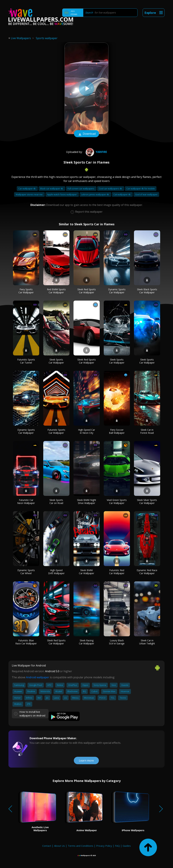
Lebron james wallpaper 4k (95, 194)
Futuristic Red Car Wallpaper (117, 572)
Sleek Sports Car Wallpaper (56, 361)
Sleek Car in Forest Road (147, 431)
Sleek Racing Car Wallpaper (86, 642)
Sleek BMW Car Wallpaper (86, 572)
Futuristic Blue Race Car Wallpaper (26, 642)
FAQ (117, 846)
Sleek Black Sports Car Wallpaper (147, 291)
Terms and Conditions (81, 846)
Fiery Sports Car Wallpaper (26, 291)
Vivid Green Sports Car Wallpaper (117, 502)
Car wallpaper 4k (27, 189)
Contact (47, 846)
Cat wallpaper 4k (122, 194)
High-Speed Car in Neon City (86, 431)
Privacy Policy (104, 846)
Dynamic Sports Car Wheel (26, 572)
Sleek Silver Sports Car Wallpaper (147, 502)
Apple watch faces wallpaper (62, 194)
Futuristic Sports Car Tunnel (26, 361)
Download (86, 134)
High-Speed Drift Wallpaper (56, 572)
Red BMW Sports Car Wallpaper (56, 291)
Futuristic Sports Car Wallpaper (56, 431)
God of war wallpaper (146, 194)
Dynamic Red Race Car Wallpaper (147, 572)
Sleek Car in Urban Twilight (147, 642)
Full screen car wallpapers (81, 189)
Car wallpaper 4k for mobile (141, 189)
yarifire (96, 152)
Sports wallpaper (47, 38)
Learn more (86, 760)
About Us (59, 846)
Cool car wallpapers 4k (111, 189)
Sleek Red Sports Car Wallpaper (87, 291)
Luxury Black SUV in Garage (117, 642)
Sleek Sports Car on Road (56, 502)
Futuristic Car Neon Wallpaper (26, 502)
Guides (127, 846)
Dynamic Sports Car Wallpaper (117, 291)
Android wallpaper (38, 677)
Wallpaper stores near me (29, 194)
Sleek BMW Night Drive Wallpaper (87, 502)
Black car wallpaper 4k (52, 189)
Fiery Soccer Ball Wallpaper (117, 431)
